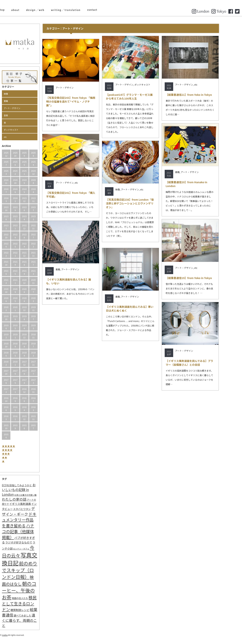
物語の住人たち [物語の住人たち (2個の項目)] (31, 598)
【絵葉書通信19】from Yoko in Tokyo (200, 278)
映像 (17, 94)
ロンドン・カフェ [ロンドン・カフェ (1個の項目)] (32, 549)
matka (16, 635)
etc (16, 137)
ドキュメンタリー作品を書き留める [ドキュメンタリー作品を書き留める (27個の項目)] (30, 520)
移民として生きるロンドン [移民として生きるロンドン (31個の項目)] (30, 603)
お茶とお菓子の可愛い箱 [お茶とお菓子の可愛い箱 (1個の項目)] (36, 495)
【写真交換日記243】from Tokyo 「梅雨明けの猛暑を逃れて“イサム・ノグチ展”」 (81, 101)
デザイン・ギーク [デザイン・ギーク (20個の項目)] (29, 511)
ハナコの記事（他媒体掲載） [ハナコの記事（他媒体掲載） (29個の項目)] (29, 531)
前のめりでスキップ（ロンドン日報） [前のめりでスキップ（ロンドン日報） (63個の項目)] (30, 570)
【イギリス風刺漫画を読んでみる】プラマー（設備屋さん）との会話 (200, 363)
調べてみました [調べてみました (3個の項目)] (33, 616)
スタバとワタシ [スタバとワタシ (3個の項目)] (33, 509)
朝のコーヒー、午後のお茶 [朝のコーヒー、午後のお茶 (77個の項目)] (30, 590)
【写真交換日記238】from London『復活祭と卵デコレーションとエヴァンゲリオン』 (141, 203)
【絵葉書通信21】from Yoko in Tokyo (200, 95)
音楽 (17, 115)
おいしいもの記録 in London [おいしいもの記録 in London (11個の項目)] (30, 490)
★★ (15, 457)
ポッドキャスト (22, 130)
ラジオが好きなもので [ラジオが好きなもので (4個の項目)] (29, 542)
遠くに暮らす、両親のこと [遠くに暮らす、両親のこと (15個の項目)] (30, 620)
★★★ (17, 454)
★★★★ (18, 450)
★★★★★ (19, 446)
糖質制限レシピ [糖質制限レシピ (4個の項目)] (31, 610)
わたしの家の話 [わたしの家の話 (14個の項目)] (25, 499)
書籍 (17, 101)
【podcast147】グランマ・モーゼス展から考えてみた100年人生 (140, 97)
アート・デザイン (23, 108)
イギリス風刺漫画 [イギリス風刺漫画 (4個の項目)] (31, 504)
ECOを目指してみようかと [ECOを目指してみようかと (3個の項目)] (28, 485)
